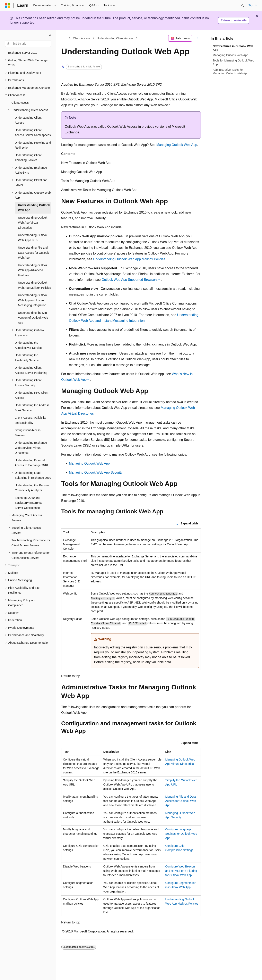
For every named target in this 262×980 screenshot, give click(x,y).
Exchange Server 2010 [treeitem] (23, 53)
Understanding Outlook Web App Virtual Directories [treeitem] (33, 223)
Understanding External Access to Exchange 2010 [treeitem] (31, 463)
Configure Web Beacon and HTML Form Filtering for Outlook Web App (181, 871)
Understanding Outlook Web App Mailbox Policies (129, 259)
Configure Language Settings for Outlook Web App (181, 834)
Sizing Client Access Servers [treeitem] (28, 433)
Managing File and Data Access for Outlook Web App (181, 801)
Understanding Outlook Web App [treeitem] (34, 208)
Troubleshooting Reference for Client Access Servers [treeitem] (31, 543)
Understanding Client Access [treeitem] (28, 120)
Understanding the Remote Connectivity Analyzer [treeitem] (32, 488)
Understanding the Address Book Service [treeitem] (32, 408)
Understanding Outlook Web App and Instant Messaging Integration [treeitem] (33, 300)
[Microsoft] (8, 6)
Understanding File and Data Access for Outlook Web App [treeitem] (33, 253)
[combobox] (28, 44)
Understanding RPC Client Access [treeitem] (32, 395)
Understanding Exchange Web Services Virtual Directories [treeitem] (31, 448)
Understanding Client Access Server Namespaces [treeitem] (33, 133)
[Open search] (243, 6)
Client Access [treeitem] (20, 103)
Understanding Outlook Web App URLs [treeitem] (33, 238)
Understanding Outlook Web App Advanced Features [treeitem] (33, 270)
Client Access (82, 38)
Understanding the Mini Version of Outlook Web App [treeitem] (33, 318)
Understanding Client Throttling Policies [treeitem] (28, 158)
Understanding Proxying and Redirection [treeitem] (33, 145)
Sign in (253, 5)
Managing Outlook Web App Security (96, 472)
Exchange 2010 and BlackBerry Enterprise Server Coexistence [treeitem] (29, 503)
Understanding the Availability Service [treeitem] (27, 358)
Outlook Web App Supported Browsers (130, 280)
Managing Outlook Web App (177, 145)
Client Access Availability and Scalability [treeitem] (30, 420)
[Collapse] (50, 35)
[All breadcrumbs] (65, 38)
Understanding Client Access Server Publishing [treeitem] (31, 370)
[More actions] (197, 38)
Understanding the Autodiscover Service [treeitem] (28, 345)
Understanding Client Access (115, 38)
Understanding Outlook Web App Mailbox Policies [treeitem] (34, 285)
